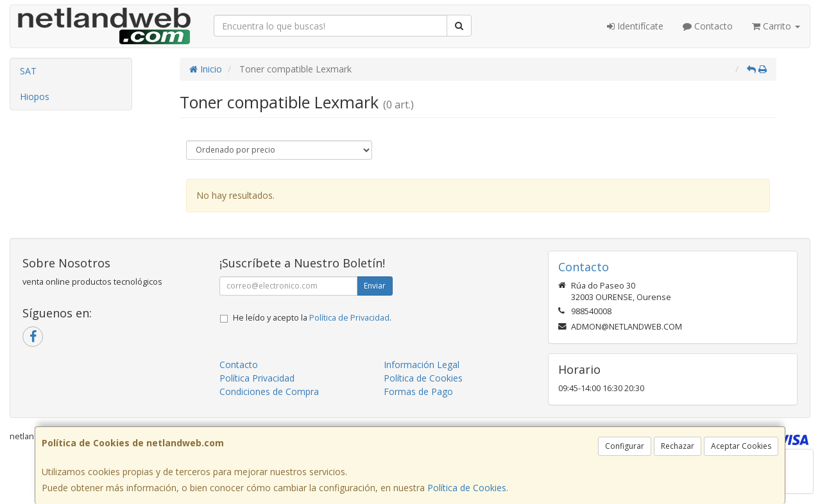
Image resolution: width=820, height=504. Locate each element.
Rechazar (678, 446)
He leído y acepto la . (312, 318)
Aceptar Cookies (741, 446)
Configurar (625, 446)
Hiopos (35, 97)
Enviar (375, 286)
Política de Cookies (467, 488)
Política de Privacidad (349, 318)
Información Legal (422, 365)
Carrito (776, 26)
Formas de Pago (418, 391)
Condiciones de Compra (269, 391)
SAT (28, 71)
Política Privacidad (257, 378)
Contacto (708, 26)
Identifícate (635, 26)
